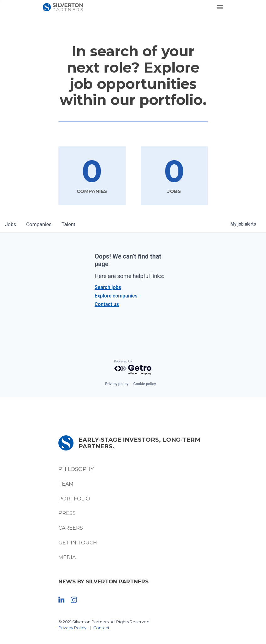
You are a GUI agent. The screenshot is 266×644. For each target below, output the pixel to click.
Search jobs (108, 287)
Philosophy (76, 469)
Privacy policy (117, 384)
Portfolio (74, 499)
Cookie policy (145, 384)
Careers (71, 528)
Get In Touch (78, 543)
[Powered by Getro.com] (133, 368)
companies (39, 224)
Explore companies (116, 296)
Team (66, 484)
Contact (101, 628)
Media (67, 557)
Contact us (107, 304)
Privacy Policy (72, 628)
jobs (11, 224)
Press (67, 513)
